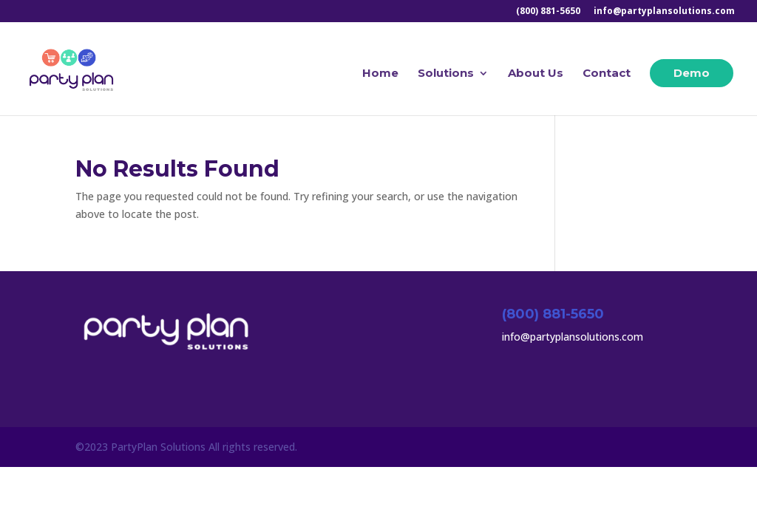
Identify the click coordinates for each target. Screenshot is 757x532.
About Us (536, 74)
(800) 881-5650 (548, 12)
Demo (692, 73)
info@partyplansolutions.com (664, 12)
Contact (607, 74)
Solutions (446, 74)
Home (380, 74)
